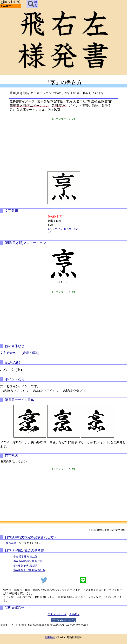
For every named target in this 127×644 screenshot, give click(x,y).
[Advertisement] (64, 144)
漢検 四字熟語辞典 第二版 (28, 561)
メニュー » (7, 6)
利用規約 (50, 637)
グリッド (65, 282)
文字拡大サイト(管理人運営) (20, 353)
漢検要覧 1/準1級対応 (25, 566)
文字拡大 (74, 614)
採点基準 (11, 543)
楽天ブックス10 (57, 614)
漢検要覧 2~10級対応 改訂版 (29, 570)
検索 (32, 4)
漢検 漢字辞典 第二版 (25, 557)
